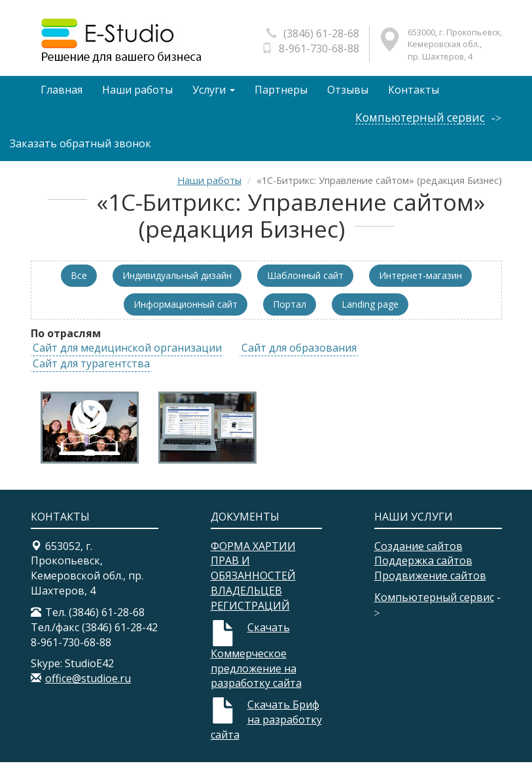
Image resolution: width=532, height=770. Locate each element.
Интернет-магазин (420, 283)
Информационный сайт (186, 311)
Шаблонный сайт (305, 283)
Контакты (417, 92)
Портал (290, 311)
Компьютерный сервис (419, 125)
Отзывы (350, 92)
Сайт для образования (299, 356)
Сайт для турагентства (91, 371)
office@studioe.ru (88, 686)
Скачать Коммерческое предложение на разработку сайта (256, 663)
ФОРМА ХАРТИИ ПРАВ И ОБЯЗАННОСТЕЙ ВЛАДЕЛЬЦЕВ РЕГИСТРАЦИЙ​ (253, 583)
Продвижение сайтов (430, 583)
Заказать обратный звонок (80, 151)
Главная (62, 92)
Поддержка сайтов (423, 568)
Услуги (215, 92)
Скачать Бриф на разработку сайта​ (266, 727)
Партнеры (283, 92)
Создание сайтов (418, 553)
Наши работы (138, 92)
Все (79, 283)
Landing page (370, 311)
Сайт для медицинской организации (127, 356)
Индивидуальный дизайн (177, 283)
